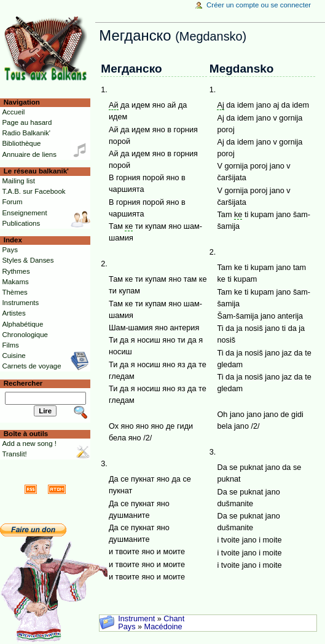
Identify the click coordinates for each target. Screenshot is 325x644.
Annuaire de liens (29, 154)
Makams (15, 282)
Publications (21, 223)
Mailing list (18, 181)
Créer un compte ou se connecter (259, 5)
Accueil (13, 112)
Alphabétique (22, 324)
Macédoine (163, 627)
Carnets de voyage (31, 366)
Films (10, 345)
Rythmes (16, 271)
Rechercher (23, 383)
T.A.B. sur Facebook (33, 191)
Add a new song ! (29, 443)
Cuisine (14, 356)
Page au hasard (27, 122)
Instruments (20, 303)
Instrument (136, 619)
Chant (174, 619)
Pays (127, 627)
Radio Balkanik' (26, 133)
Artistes (14, 313)
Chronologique (25, 335)
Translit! (14, 454)
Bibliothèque (21, 143)
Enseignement (24, 213)
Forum (12, 202)
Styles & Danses (28, 260)
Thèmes (14, 292)
